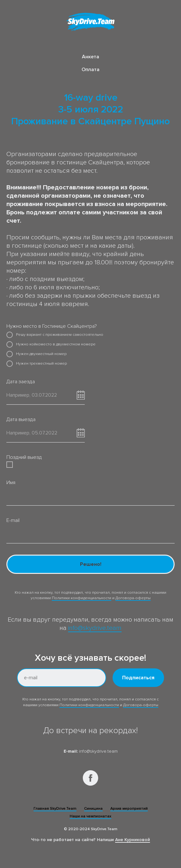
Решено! (91, 564)
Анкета (90, 57)
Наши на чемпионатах (90, 816)
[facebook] (90, 778)
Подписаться (138, 678)
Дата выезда (21, 419)
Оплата (90, 70)
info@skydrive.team (95, 628)
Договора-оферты (133, 598)
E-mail (13, 520)
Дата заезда (21, 382)
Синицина (93, 809)
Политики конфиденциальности (82, 598)
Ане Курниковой (133, 840)
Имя (11, 483)
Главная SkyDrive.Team (55, 809)
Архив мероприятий (129, 809)
